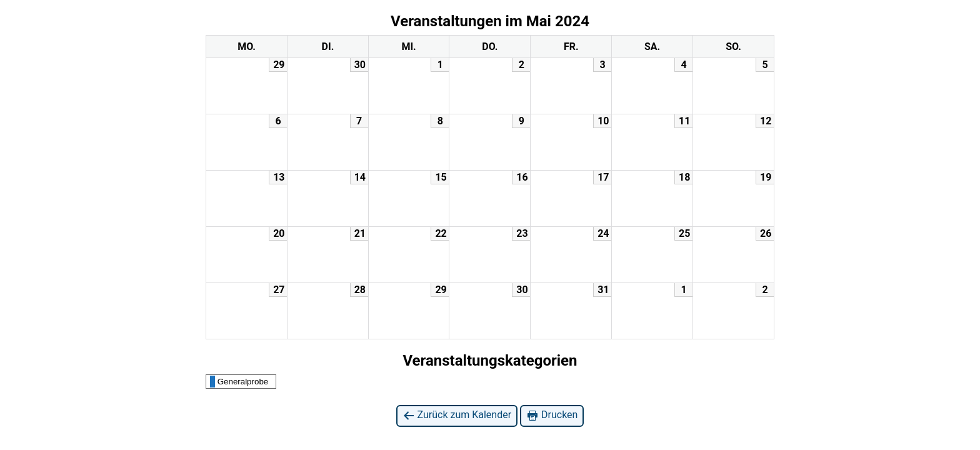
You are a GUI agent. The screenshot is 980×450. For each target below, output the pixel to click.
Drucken (552, 415)
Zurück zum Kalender (457, 415)
